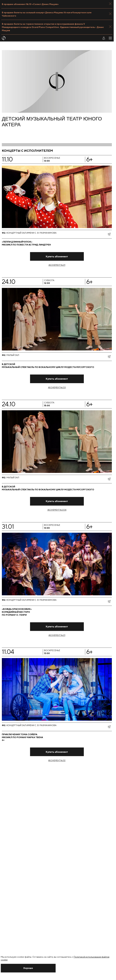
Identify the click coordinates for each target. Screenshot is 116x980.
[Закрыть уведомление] (28, 968)
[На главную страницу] (49, 38)
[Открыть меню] (110, 38)
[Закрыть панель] (110, 4)
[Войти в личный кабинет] (104, 38)
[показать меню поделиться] (109, 234)
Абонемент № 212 (57, 760)
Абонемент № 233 (57, 387)
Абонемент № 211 (57, 265)
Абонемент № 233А (57, 510)
